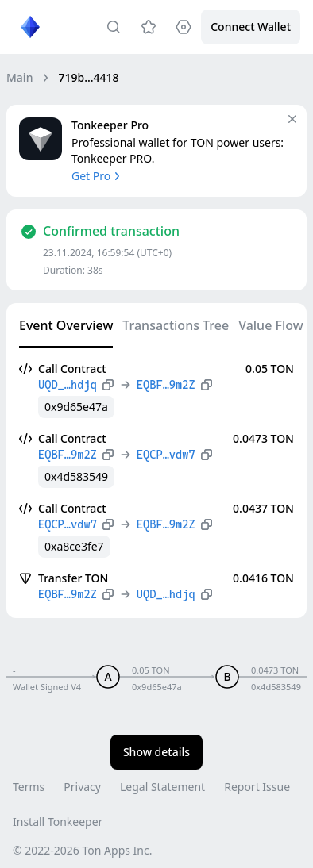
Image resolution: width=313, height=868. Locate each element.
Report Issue (257, 787)
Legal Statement (162, 787)
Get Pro (97, 176)
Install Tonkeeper (58, 822)
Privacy (82, 787)
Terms (29, 787)
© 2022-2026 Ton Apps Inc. (82, 850)
